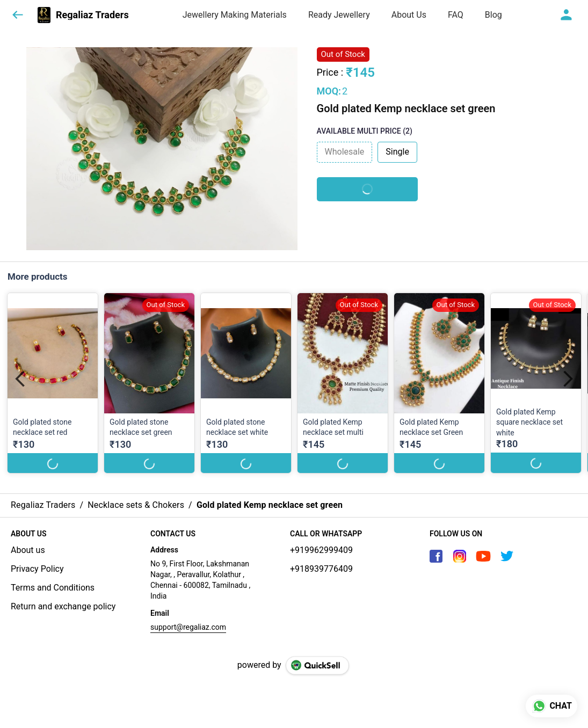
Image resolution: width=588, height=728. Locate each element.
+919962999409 (321, 550)
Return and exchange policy (63, 606)
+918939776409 (321, 569)
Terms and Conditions (53, 588)
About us (28, 550)
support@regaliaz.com (188, 627)
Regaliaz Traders (92, 15)
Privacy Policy (37, 569)
